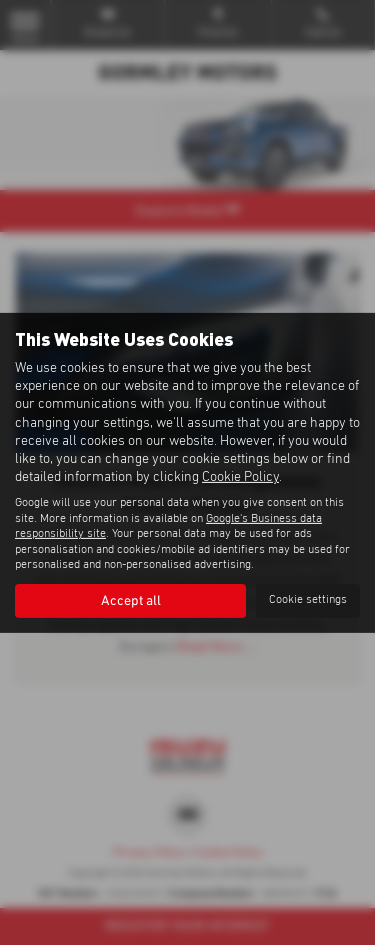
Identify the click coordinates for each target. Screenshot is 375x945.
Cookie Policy (240, 477)
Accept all (131, 601)
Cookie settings (308, 600)
